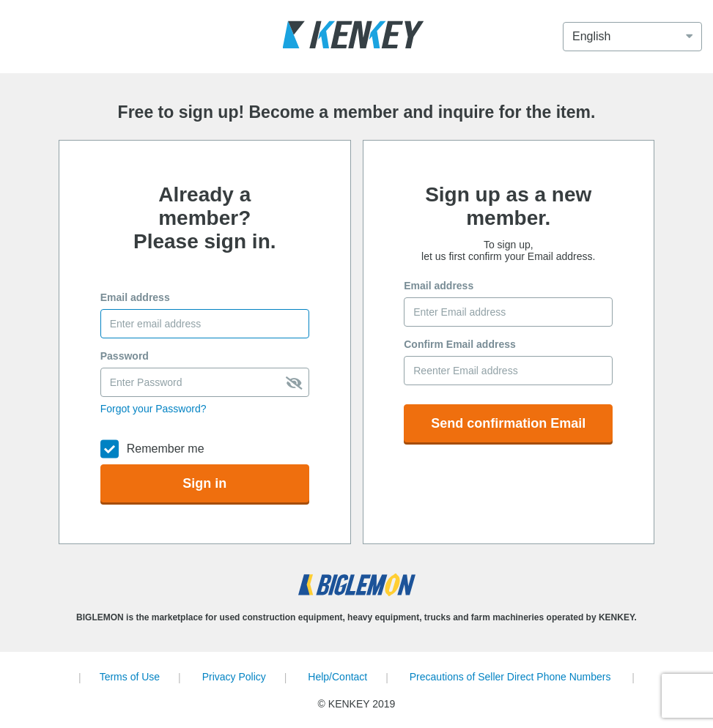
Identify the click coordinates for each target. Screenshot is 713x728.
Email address (135, 297)
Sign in (204, 483)
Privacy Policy (234, 677)
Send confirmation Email (508, 423)
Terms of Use (130, 677)
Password (125, 356)
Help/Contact (337, 677)
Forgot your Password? (154, 409)
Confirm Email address (460, 344)
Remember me (166, 449)
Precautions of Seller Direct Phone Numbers (510, 677)
